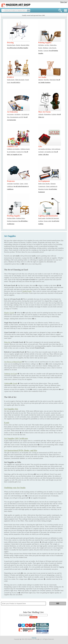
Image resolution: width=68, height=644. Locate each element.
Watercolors (53, 45)
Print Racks (53, 80)
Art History (17, 114)
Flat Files (46, 80)
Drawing (10, 43)
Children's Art (12, 146)
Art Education (12, 112)
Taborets (41, 80)
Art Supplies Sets (49, 152)
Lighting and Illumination (48, 216)
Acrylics (47, 45)
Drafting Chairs (20, 218)
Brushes (41, 51)
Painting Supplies (45, 43)
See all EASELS (16, 82)
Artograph (10, 184)
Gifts (40, 146)
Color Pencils (52, 48)
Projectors (11, 181)
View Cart (63, 2)
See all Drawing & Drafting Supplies (18, 48)
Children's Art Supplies (13, 149)
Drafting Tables (11, 218)
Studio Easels (11, 80)
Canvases (46, 51)
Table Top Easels (20, 80)
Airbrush (41, 114)
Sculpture (54, 114)
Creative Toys (20, 152)
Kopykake (16, 184)
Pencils (18, 45)
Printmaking (47, 114)
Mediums (45, 48)
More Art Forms (44, 112)
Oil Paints (41, 45)
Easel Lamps (42, 218)
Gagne (22, 184)
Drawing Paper (11, 45)
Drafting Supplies (14, 216)
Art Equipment (44, 181)
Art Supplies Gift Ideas (45, 149)
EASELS (10, 77)
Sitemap (34, 638)
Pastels (40, 48)
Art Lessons (10, 114)
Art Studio (42, 77)
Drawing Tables (25, 45)
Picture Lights (48, 221)
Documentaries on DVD (17, 117)
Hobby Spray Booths (44, 184)
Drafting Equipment (12, 221)
